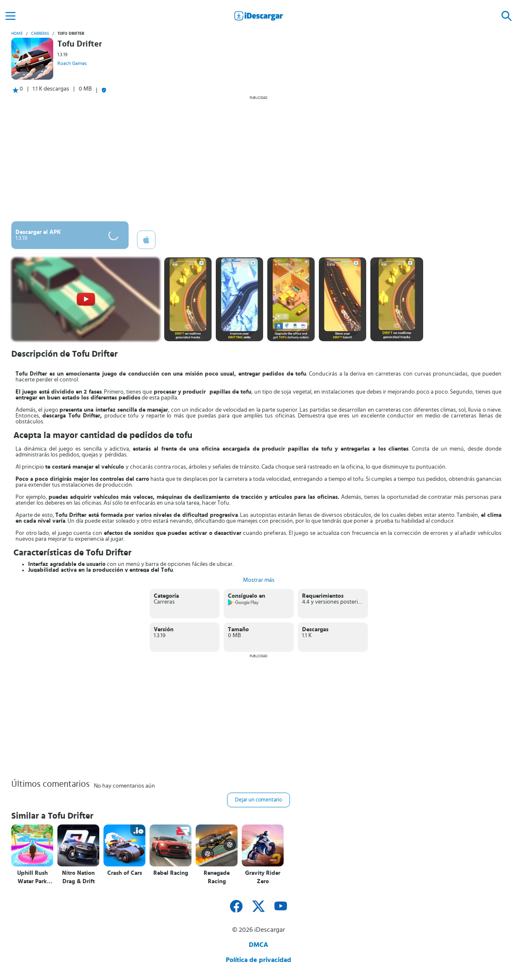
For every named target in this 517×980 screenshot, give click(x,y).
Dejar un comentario (258, 800)
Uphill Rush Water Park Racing (32, 878)
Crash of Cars (125, 873)
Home (17, 34)
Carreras (40, 34)
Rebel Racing (171, 873)
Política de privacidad (258, 960)
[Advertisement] (258, 158)
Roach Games (72, 63)
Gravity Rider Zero (263, 877)
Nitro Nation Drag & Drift (78, 877)
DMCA (258, 945)
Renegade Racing (217, 877)
